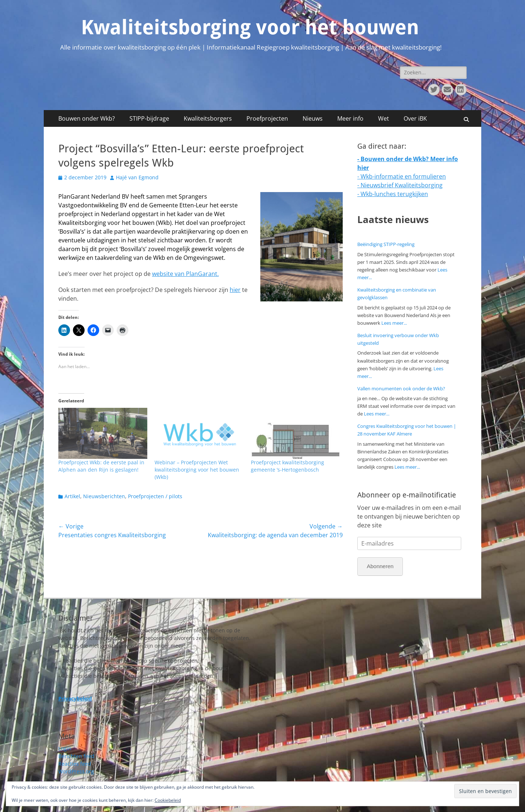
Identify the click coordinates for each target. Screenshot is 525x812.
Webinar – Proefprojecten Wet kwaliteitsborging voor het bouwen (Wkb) (197, 470)
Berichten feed (76, 756)
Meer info (350, 118)
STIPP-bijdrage (149, 118)
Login (65, 748)
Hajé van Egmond (137, 177)
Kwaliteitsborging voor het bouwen (250, 27)
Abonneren (380, 566)
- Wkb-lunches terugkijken (393, 194)
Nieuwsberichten (104, 496)
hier (235, 290)
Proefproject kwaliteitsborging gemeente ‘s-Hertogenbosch (287, 466)
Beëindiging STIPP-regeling (386, 244)
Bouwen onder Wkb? (87, 118)
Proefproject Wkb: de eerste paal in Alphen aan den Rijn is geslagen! (101, 466)
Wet (384, 118)
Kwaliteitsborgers (208, 118)
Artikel (72, 496)
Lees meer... (394, 323)
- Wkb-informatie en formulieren (402, 176)
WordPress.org (76, 771)
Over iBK (415, 118)
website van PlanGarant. (185, 274)
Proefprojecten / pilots (155, 496)
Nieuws (313, 118)
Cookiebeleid (168, 800)
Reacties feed (75, 764)
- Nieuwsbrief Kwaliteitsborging (400, 185)
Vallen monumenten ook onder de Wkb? (401, 389)
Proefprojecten (267, 118)
